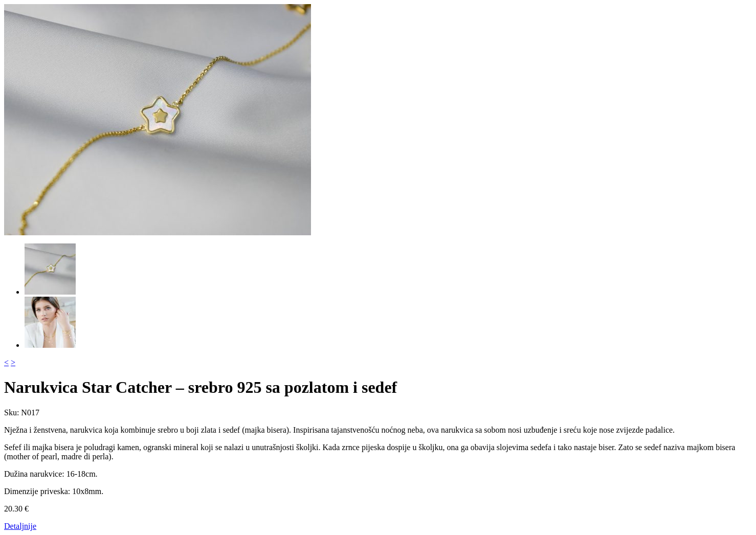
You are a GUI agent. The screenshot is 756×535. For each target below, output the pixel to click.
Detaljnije (20, 526)
